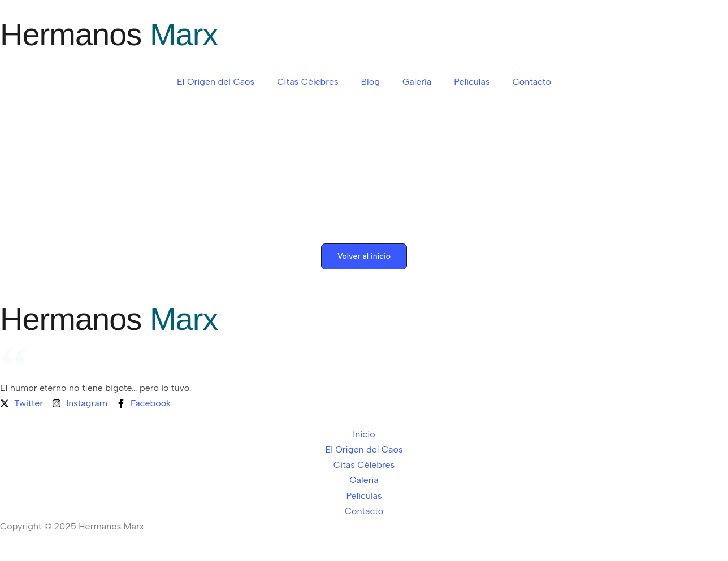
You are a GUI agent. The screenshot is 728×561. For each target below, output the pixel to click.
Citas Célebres (307, 82)
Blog (370, 82)
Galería (417, 82)
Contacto (531, 82)
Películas (472, 82)
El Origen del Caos (216, 82)
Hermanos (109, 34)
